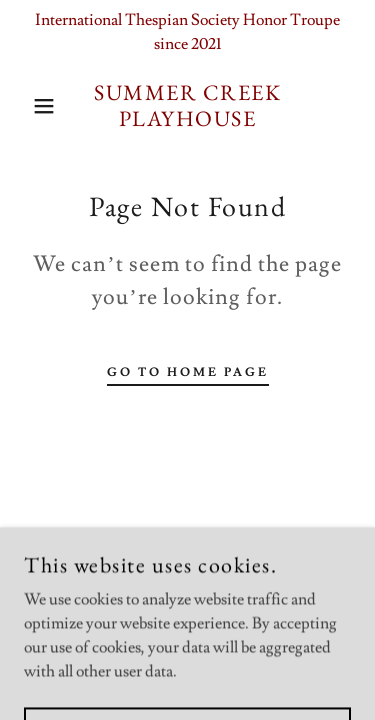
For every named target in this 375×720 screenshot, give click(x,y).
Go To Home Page (188, 372)
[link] (187, 106)
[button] (29, 106)
